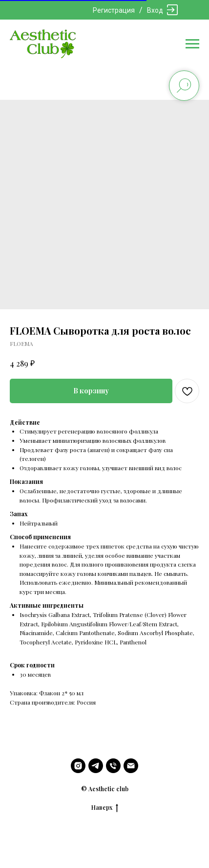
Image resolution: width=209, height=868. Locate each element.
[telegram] (96, 766)
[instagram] (78, 766)
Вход (155, 10)
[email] (131, 766)
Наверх (105, 807)
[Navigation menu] (192, 44)
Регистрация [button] (114, 10)
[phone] (113, 766)
